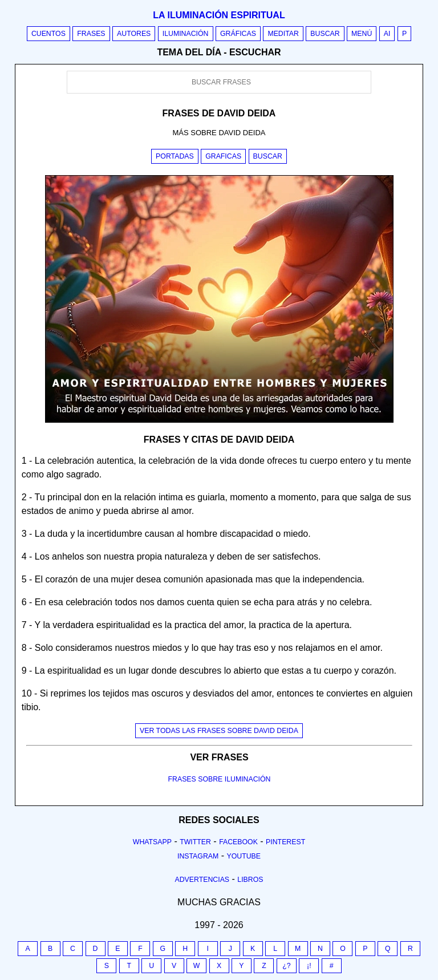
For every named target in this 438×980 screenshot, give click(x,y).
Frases (91, 34)
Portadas (175, 156)
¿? (286, 966)
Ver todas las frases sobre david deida (219, 731)
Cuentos (48, 34)
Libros (250, 880)
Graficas (223, 156)
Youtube (244, 856)
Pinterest (285, 842)
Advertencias (202, 880)
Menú (362, 34)
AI (387, 34)
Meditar (283, 34)
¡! (309, 966)
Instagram (198, 856)
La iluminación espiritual (219, 15)
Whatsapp (152, 842)
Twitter (195, 842)
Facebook (238, 842)
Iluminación (186, 34)
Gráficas (238, 34)
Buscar (325, 34)
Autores (134, 34)
